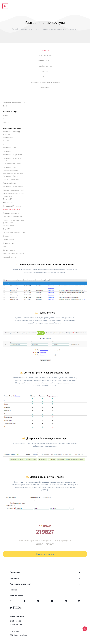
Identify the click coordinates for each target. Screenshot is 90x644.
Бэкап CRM (7, 229)
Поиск (5, 247)
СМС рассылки (8, 137)
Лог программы (8, 226)
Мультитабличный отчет (12, 164)
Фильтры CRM (8, 199)
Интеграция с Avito (9, 148)
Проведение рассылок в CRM (13, 190)
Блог (45, 77)
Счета (5, 119)
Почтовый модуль (9, 257)
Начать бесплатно (45, 554)
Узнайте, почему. (45, 544)
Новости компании (45, 61)
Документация (45, 88)
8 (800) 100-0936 (15, 621)
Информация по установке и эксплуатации (45, 82)
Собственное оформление (12, 217)
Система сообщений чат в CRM (14, 233)
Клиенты (6, 122)
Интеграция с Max (9, 167)
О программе (44, 50)
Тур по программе (45, 55)
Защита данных (8, 243)
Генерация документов (11, 213)
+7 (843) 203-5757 (16, 625)
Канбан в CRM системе (11, 180)
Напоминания (8, 203)
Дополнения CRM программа (13, 254)
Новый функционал (45, 66)
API (4, 144)
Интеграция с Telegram (11, 176)
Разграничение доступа (11, 210)
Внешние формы (9, 250)
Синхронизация (8, 240)
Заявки (5, 115)
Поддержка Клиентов (11, 183)
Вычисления (7, 236)
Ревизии (45, 72)
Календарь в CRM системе (12, 206)
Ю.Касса (6, 141)
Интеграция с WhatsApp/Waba (14, 187)
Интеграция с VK (9, 151)
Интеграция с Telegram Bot (12, 155)
